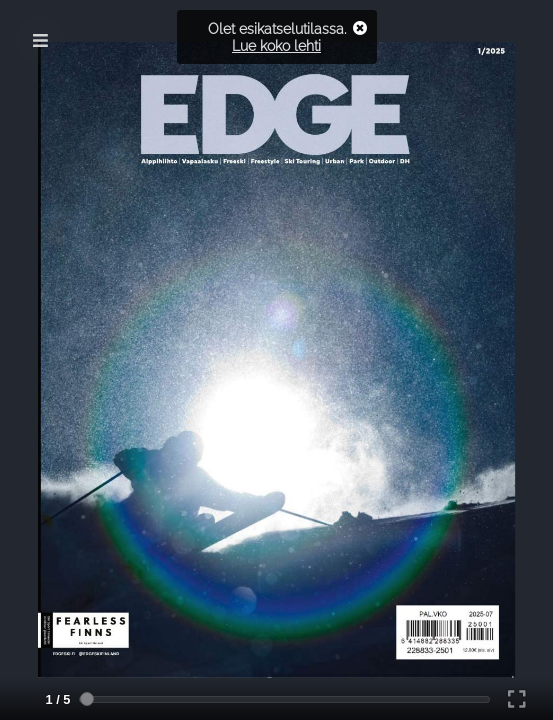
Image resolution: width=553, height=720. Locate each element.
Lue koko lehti (276, 45)
